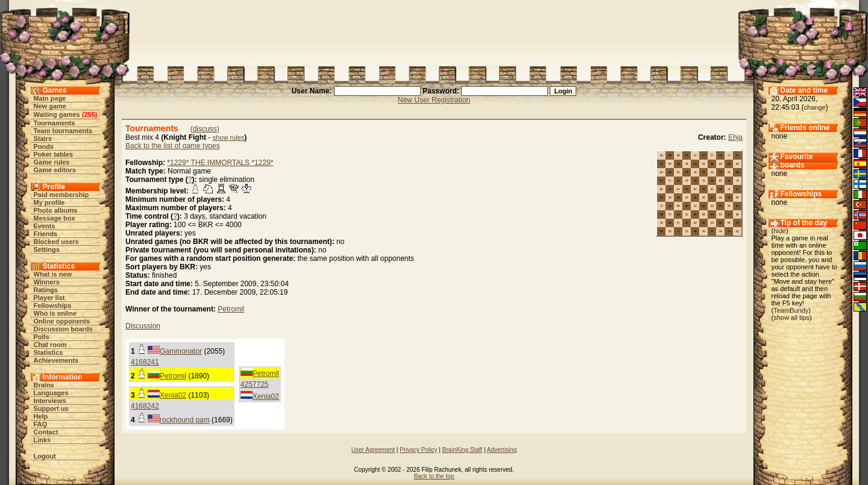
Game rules (52, 162)
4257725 (255, 384)
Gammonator (181, 351)
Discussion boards (63, 329)
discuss (205, 129)
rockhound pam (185, 420)
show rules (229, 137)
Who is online (55, 313)
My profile (49, 202)
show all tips (791, 318)
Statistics (49, 352)
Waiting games (57, 114)
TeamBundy (791, 310)
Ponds (44, 146)
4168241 (145, 362)
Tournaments (55, 123)
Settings (47, 249)
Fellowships (53, 305)
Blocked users (56, 242)
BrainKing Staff (463, 450)
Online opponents (62, 321)
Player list (49, 298)
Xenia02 (266, 396)
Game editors (55, 170)
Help (41, 416)
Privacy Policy (418, 450)
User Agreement (373, 450)
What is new (53, 274)
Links (42, 440)
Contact (46, 432)
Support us (51, 408)
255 (89, 114)
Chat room (50, 345)
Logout (45, 456)
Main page (50, 98)
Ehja (735, 137)
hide (780, 231)
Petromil (231, 309)
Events (45, 226)
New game (50, 106)
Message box (55, 218)
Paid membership (61, 195)
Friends (46, 234)
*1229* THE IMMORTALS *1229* (220, 163)
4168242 (145, 406)
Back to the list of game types (173, 146)
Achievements (56, 360)
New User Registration (434, 100)
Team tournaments (63, 131)
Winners (47, 282)
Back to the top (434, 476)
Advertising (502, 450)
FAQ (41, 424)
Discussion (143, 326)
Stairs (43, 139)
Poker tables (53, 154)
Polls (42, 337)
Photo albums (56, 210)
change (815, 107)
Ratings (46, 290)
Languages (51, 393)
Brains (44, 385)
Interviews (50, 401)
